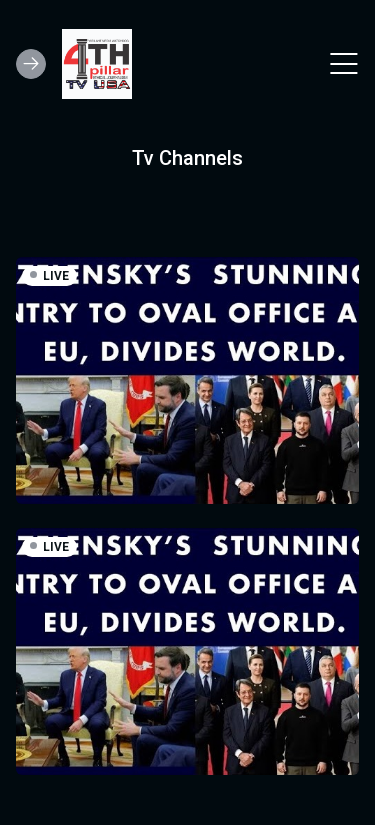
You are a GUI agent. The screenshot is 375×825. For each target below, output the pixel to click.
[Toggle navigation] (344, 64)
